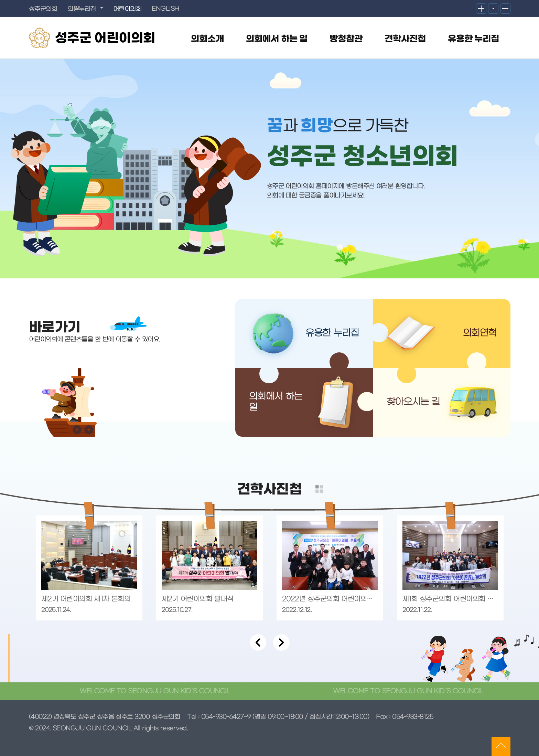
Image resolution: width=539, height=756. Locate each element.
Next (281, 642)
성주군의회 (43, 9)
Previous (258, 642)
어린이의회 (127, 9)
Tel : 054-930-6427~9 (219, 717)
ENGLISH (165, 9)
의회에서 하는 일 (277, 39)
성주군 (105, 38)
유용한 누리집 (473, 39)
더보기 (319, 489)
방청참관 (346, 39)
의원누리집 (82, 9)
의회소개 (207, 39)
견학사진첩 (405, 39)
